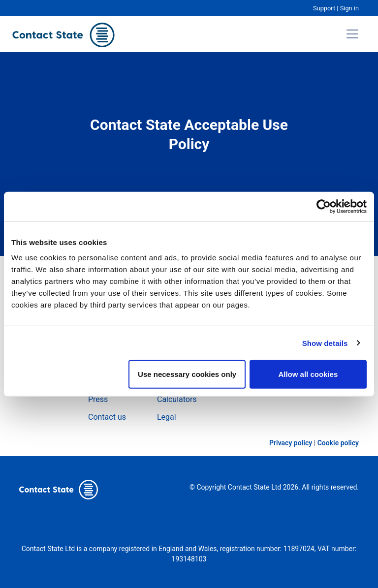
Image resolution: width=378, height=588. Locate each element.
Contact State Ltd (255, 487)
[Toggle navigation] (352, 34)
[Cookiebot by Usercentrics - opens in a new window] (324, 206)
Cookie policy (338, 443)
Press (98, 399)
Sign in (349, 8)
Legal (167, 417)
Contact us (107, 417)
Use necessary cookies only (187, 374)
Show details (325, 343)
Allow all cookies (308, 374)
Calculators (177, 399)
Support (324, 8)
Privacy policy (291, 443)
